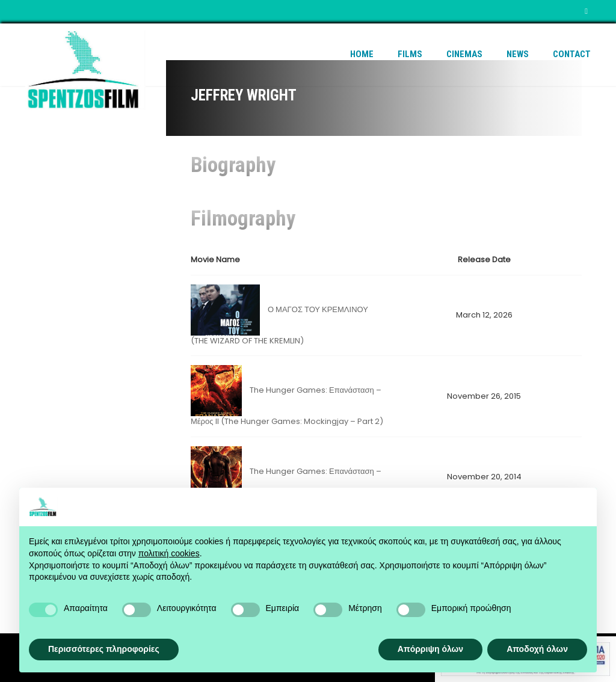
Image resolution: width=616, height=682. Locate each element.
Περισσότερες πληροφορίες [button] (104, 649)
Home (362, 54)
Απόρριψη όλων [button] (430, 649)
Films (410, 54)
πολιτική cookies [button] (169, 553)
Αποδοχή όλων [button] (537, 649)
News (518, 54)
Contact (572, 54)
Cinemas (464, 54)
